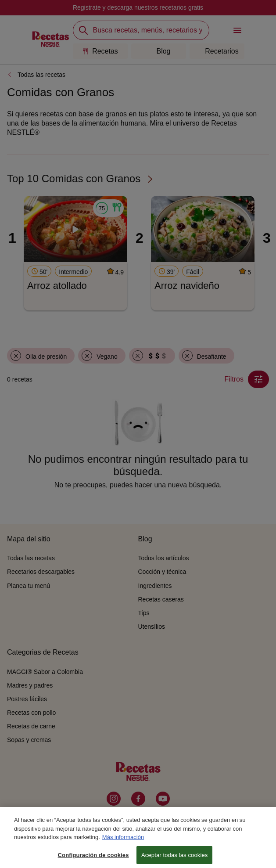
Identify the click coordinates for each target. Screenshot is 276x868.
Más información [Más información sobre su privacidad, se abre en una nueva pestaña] (123, 842)
